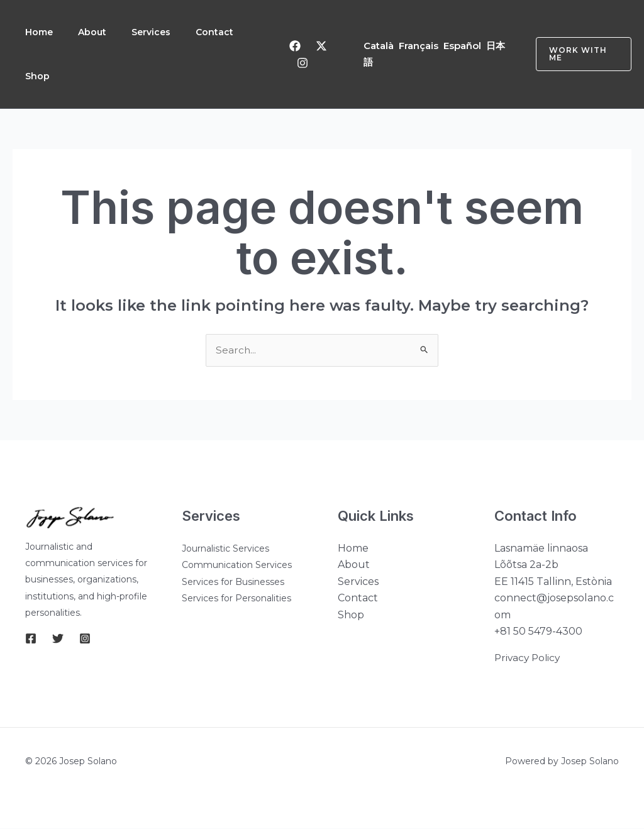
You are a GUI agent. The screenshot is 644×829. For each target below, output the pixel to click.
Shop (39, 76)
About (96, 32)
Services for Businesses (233, 582)
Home (40, 32)
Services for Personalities (236, 599)
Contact (223, 32)
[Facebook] (296, 46)
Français (420, 46)
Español (464, 46)
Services (157, 32)
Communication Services (237, 565)
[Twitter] (323, 46)
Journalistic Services (225, 549)
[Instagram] (304, 63)
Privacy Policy (529, 658)
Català (380, 46)
